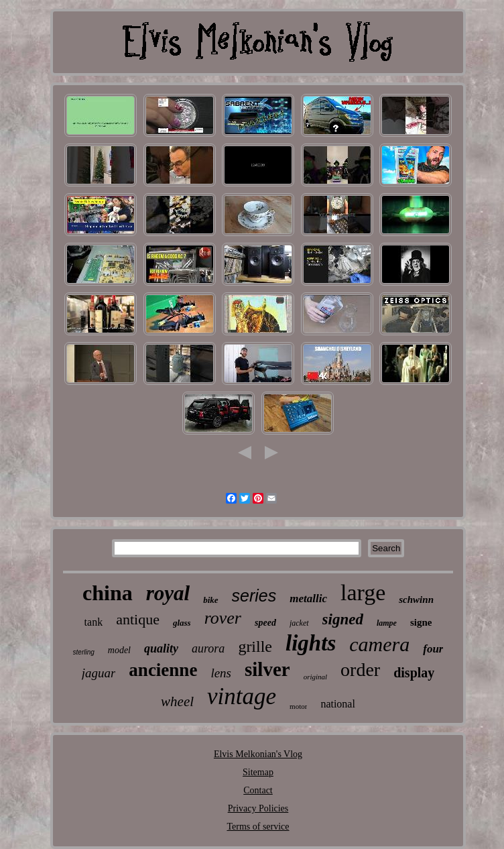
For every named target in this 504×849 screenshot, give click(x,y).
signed (343, 619)
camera (379, 644)
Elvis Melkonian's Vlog (258, 754)
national (338, 704)
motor (298, 706)
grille (255, 646)
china (108, 593)
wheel (177, 701)
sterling (84, 652)
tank (94, 622)
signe (421, 622)
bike (210, 600)
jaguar (99, 673)
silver (267, 669)
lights (311, 643)
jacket (299, 623)
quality (161, 648)
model (119, 650)
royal (168, 593)
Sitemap (258, 772)
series (254, 596)
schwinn (416, 600)
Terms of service (258, 827)
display (414, 673)
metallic (308, 599)
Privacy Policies (258, 808)
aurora (208, 648)
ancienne (163, 670)
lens (221, 673)
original (315, 677)
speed (265, 623)
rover (223, 618)
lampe (387, 623)
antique (138, 619)
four (433, 649)
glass (182, 623)
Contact (258, 790)
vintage (242, 696)
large (363, 592)
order (360, 670)
